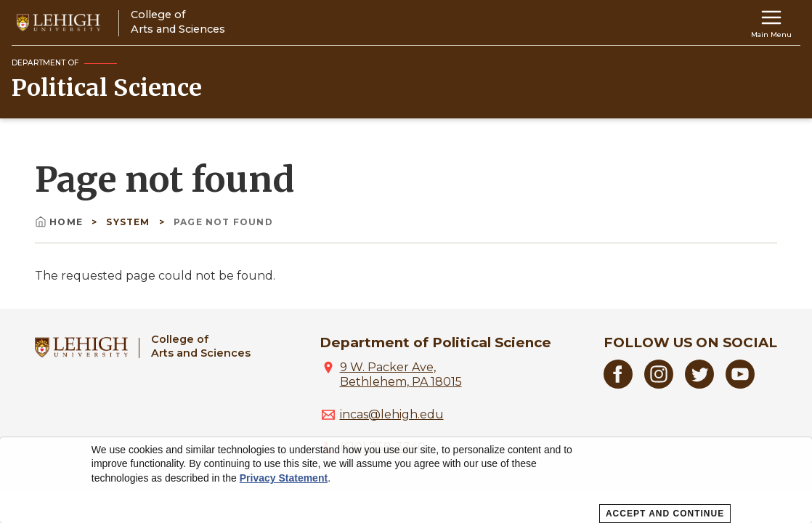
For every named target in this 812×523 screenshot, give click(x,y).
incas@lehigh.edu (392, 414)
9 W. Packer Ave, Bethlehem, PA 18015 (401, 374)
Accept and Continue (665, 514)
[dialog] (406, 480)
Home (60, 222)
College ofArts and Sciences (201, 346)
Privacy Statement (284, 478)
